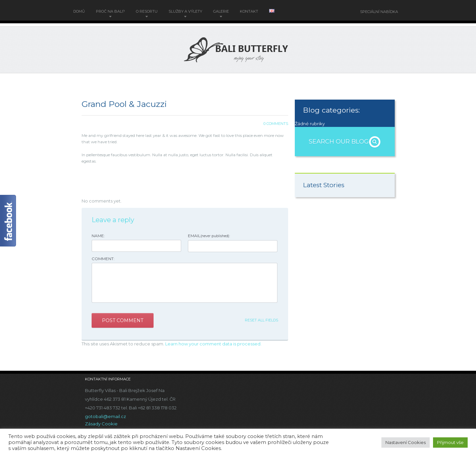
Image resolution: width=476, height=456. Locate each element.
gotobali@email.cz (105, 416)
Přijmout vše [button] (450, 442)
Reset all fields (261, 320)
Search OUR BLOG (345, 142)
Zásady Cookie (101, 424)
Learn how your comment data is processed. (213, 344)
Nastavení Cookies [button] (406, 442)
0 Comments (276, 124)
